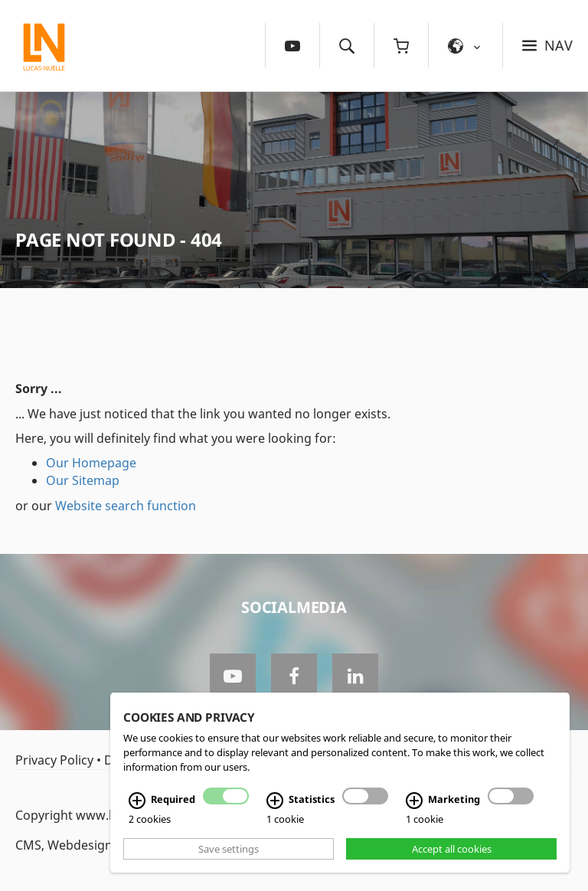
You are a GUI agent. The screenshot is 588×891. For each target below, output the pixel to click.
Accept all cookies (452, 849)
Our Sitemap (83, 480)
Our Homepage (91, 463)
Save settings (229, 849)
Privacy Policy (54, 760)
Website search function (126, 506)
